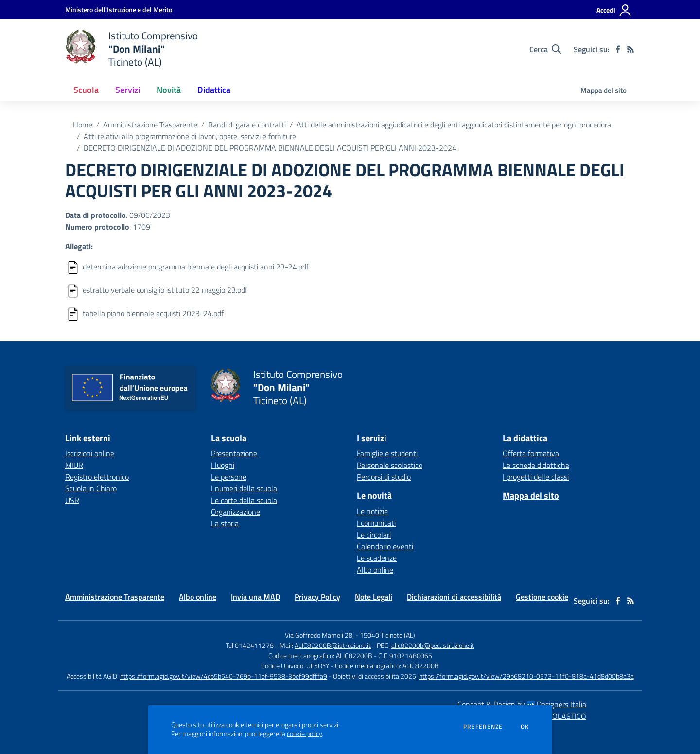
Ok (525, 727)
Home (83, 125)
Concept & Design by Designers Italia (522, 704)
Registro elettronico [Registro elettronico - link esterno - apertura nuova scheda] (97, 477)
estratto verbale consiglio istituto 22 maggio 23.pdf (165, 290)
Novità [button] (169, 90)
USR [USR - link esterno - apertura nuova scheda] (72, 500)
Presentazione (234, 453)
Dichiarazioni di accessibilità (454, 597)
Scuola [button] (86, 90)
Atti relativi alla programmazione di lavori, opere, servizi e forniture (190, 136)
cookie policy (304, 734)
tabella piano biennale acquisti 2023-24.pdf (153, 313)
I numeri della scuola (244, 488)
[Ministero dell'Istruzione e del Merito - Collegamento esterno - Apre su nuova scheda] (119, 9)
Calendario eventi (385, 546)
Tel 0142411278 (250, 645)
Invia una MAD (255, 597)
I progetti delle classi (536, 477)
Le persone (229, 477)
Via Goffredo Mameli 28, (319, 635)
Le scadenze (377, 558)
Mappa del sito (604, 90)
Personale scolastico (390, 465)
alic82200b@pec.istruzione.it (433, 645)
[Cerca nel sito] (545, 49)
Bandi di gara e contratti (247, 125)
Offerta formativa (531, 453)
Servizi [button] (128, 90)
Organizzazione (236, 512)
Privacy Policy (317, 597)
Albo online (375, 570)
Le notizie (372, 511)
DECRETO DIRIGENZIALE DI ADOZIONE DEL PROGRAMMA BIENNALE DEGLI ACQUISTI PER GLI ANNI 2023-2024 (270, 148)
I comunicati (376, 523)
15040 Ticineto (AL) (387, 635)
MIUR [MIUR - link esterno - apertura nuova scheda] (74, 465)
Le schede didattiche (536, 465)
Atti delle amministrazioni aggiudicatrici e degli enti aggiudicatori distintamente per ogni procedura (454, 125)
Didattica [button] (214, 90)
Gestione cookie (542, 597)
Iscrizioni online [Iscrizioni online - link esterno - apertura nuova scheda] (90, 453)
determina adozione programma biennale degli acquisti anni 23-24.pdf (196, 267)
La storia (225, 523)
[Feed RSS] (630, 49)
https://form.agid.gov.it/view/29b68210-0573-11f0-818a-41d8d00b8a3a (526, 676)
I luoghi (223, 465)
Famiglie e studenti (387, 453)
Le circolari (374, 535)
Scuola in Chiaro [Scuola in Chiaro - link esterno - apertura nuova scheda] (91, 488)
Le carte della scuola (244, 500)
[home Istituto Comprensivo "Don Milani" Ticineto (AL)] (131, 49)
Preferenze (483, 727)
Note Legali (374, 597)
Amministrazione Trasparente (150, 125)
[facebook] (618, 49)
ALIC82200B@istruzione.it (333, 645)
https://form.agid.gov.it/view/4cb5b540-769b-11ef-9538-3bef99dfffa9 (224, 676)
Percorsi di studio (384, 477)
